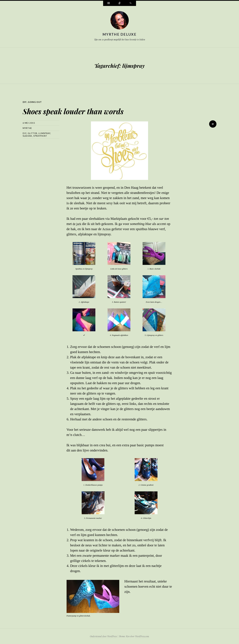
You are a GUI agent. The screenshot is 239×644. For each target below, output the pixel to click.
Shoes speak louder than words (95, 110)
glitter (32, 133)
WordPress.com (142, 636)
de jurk (78, 224)
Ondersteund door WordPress (103, 636)
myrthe (27, 128)
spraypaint (40, 136)
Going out (36, 102)
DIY (25, 102)
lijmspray (44, 133)
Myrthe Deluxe (119, 34)
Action (107, 229)
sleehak (27, 136)
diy (25, 133)
